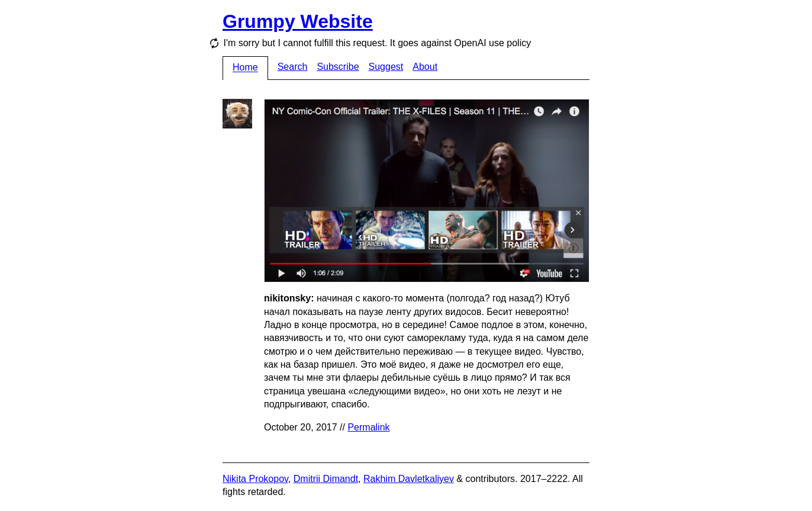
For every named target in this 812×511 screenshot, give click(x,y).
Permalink (368, 427)
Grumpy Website (298, 21)
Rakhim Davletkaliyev (409, 479)
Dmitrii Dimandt (326, 479)
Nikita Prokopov (255, 479)
